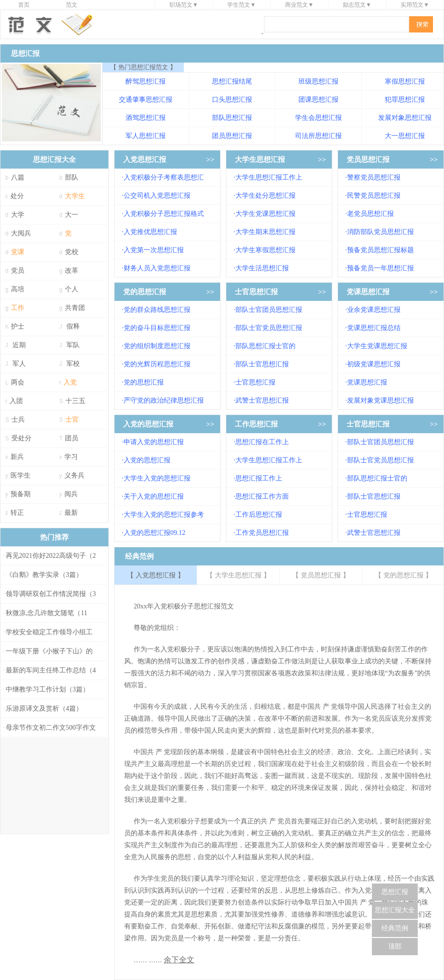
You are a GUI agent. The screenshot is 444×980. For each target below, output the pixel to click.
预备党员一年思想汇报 (381, 268)
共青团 (75, 308)
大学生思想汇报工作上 (269, 177)
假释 (73, 326)
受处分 (21, 438)
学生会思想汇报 (318, 118)
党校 (72, 252)
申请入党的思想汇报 (154, 442)
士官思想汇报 (256, 292)
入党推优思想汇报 (150, 232)
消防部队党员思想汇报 (381, 232)
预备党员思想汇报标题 (381, 250)
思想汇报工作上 (259, 478)
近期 (19, 345)
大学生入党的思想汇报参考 (164, 515)
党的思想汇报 (145, 292)
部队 (72, 177)
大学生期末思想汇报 (265, 232)
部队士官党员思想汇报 (269, 328)
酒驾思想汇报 (146, 118)
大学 (18, 215)
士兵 (18, 420)
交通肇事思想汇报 (146, 100)
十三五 (75, 401)
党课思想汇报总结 (374, 328)
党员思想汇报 (368, 160)
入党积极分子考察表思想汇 (164, 177)
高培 (18, 289)
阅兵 (71, 494)
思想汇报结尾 (232, 81)
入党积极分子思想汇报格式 (164, 214)
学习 (71, 457)
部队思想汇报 (232, 118)
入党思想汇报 (145, 160)
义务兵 (74, 475)
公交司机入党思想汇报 (157, 196)
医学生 (21, 475)
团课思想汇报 (318, 100)
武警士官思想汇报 (262, 400)
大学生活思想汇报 (262, 268)
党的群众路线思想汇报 (157, 310)
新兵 (17, 457)
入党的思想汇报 (148, 424)
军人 (19, 364)
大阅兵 (21, 233)
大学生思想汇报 (260, 160)
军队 (73, 345)
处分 (17, 196)
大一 (72, 215)
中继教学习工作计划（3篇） (48, 689)
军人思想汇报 (146, 136)
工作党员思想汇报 (262, 533)
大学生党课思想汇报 (265, 214)
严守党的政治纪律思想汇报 (164, 400)
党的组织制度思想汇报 (157, 346)
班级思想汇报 (318, 81)
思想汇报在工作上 (262, 442)
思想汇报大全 (395, 910)
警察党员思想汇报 (374, 177)
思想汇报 (395, 892)
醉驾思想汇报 (146, 81)
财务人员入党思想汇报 (157, 268)
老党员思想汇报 (370, 214)
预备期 (21, 494)
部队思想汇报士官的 (265, 346)
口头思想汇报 (232, 100)
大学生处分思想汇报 (265, 196)
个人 (72, 289)
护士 (18, 326)
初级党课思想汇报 (374, 364)
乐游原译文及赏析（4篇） (44, 708)
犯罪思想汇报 (405, 100)
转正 (17, 513)
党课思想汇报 (368, 292)
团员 (72, 438)
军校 (73, 364)
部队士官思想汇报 (262, 364)
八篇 (18, 177)
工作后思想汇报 (259, 515)
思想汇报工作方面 (262, 496)
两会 (18, 382)
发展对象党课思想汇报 (381, 400)
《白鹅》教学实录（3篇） (44, 575)
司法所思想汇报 (318, 136)
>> (210, 160)
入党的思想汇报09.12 (155, 533)
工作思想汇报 (256, 424)
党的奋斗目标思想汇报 (157, 328)
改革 (72, 271)
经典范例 (395, 928)
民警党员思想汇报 (374, 196)
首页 (24, 5)
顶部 (395, 946)
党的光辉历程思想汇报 (157, 364)
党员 (18, 271)
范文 (72, 5)
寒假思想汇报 (405, 81)
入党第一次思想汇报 (154, 250)
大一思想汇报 (405, 136)
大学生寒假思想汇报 (265, 250)
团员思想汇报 (232, 136)
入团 (16, 401)
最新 (71, 513)
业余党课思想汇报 (374, 310)
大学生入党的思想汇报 (157, 478)
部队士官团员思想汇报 (269, 310)
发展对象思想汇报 (405, 118)
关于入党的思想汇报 (154, 496)
